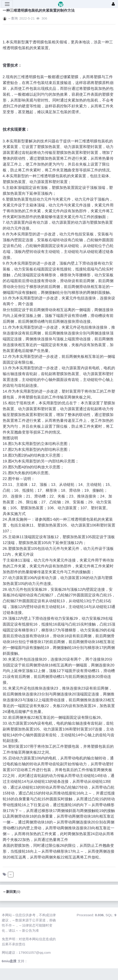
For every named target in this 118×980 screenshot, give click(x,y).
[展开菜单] (7, 4)
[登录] (113, 4)
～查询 (13, 18)
